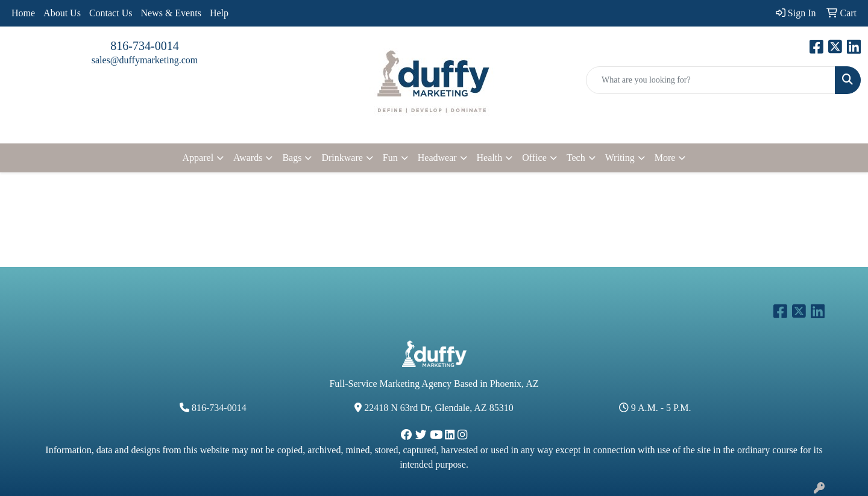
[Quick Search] (711, 80)
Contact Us (111, 13)
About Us (62, 13)
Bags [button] (292, 158)
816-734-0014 (144, 46)
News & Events (171, 13)
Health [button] (490, 158)
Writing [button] (620, 158)
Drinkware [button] (342, 158)
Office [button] (534, 158)
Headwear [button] (437, 158)
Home (23, 13)
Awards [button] (248, 158)
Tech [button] (576, 158)
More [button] (665, 158)
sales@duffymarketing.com (145, 60)
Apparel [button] (198, 158)
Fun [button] (390, 158)
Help (219, 13)
